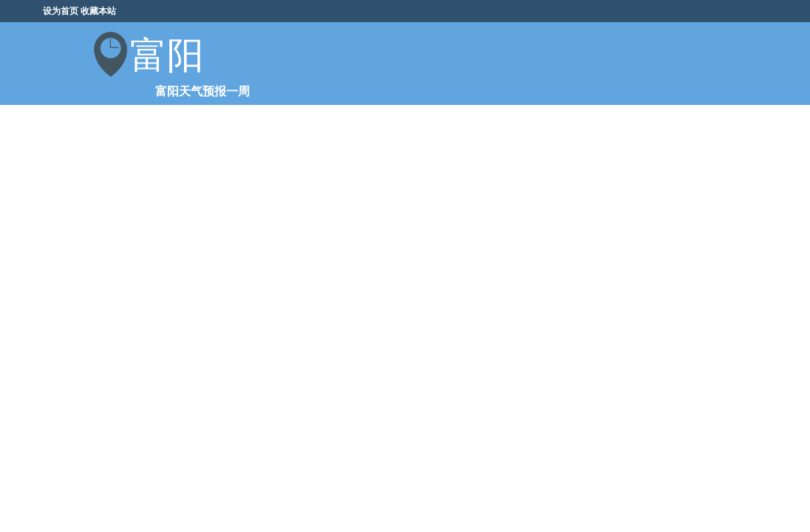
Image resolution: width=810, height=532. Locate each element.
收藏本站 (98, 11)
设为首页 (61, 11)
